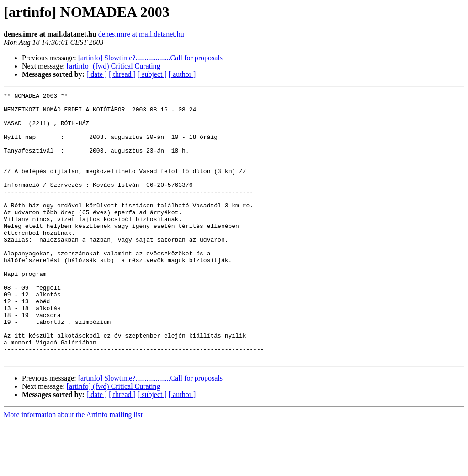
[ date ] (97, 74)
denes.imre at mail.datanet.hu (141, 34)
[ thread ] (122, 74)
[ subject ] (152, 74)
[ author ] (182, 74)
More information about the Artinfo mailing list (73, 468)
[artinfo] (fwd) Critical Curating (114, 66)
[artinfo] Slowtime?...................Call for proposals (150, 58)
